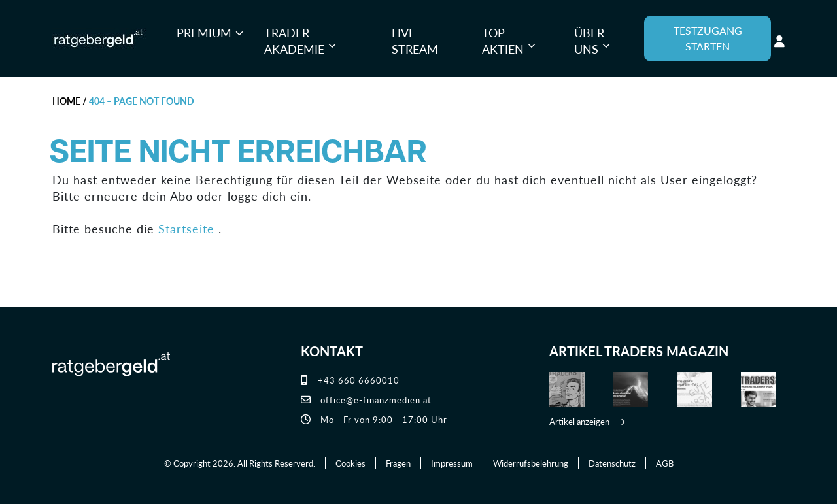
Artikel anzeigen (579, 421)
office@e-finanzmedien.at (366, 400)
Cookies (350, 463)
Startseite (186, 228)
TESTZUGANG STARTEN (708, 38)
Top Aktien (503, 41)
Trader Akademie (294, 41)
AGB (665, 463)
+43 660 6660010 (350, 380)
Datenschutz (612, 463)
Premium (204, 32)
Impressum (452, 463)
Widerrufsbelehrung (531, 463)
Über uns (589, 41)
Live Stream (415, 41)
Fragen (398, 463)
